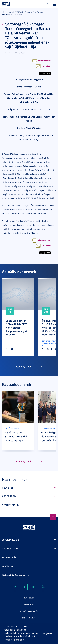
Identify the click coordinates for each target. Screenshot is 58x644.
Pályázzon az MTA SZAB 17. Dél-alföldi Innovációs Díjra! (16, 436)
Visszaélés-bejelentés (29, 611)
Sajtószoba (29, 12)
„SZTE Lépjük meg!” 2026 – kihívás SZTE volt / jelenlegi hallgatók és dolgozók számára (17, 328)
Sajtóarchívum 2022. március (12, 14)
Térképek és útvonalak (13, 575)
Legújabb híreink (13, 428)
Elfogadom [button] (47, 633)
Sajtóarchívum (39, 12)
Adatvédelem (29, 605)
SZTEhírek (20, 12)
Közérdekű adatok (29, 618)
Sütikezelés (29, 598)
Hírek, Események (8, 12)
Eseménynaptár (24, 366)
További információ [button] (14, 640)
